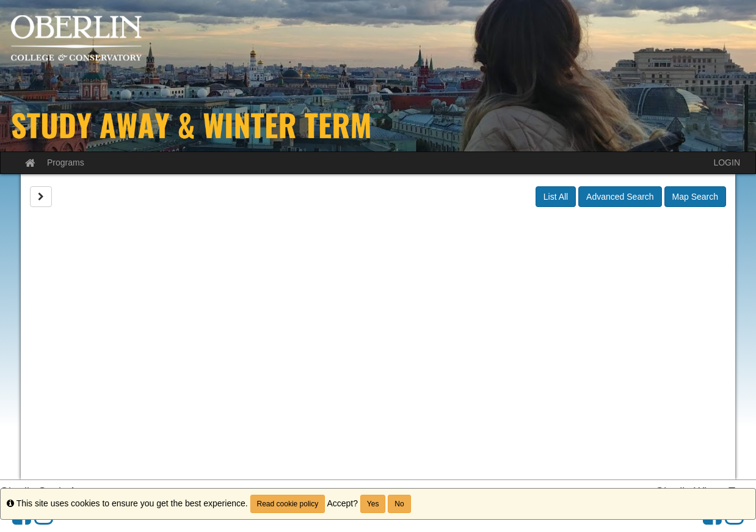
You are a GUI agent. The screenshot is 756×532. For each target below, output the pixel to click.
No (399, 504)
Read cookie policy (288, 504)
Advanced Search (620, 197)
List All (556, 197)
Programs (66, 162)
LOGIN (727, 162)
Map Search (695, 197)
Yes (373, 504)
